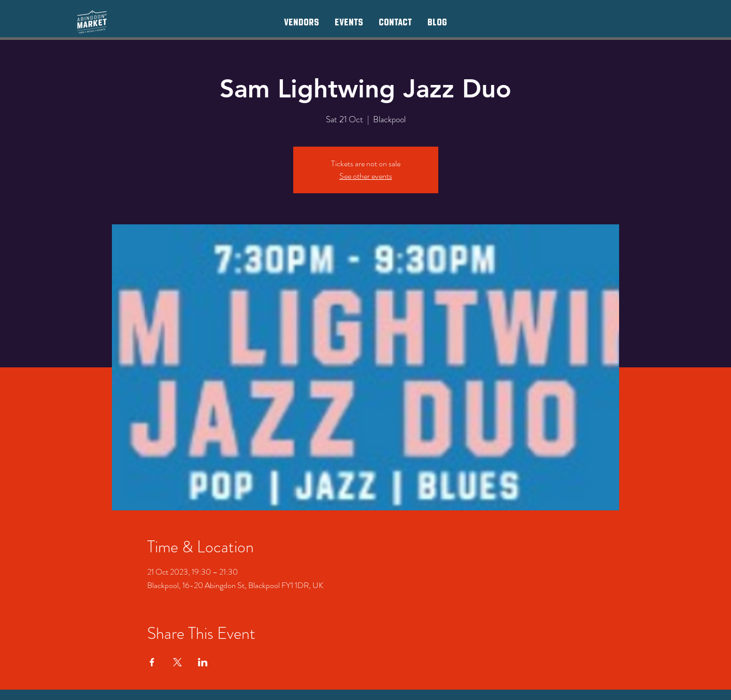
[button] (302, 22)
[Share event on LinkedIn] (203, 662)
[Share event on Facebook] (152, 662)
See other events (366, 176)
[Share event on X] (177, 662)
